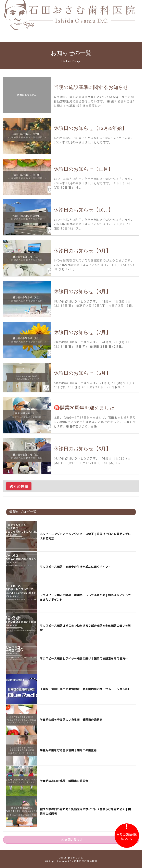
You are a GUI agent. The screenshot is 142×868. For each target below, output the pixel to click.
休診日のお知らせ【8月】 (82, 291)
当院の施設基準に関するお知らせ (91, 87)
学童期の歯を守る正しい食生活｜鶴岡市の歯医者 (71, 720)
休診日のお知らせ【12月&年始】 (90, 128)
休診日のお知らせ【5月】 (82, 449)
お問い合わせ (72, 840)
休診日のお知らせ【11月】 (83, 169)
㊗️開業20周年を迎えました (84, 408)
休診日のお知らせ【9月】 (82, 251)
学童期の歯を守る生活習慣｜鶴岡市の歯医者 (68, 750)
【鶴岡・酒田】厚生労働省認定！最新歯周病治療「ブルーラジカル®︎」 (85, 689)
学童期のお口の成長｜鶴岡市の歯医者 (64, 781)
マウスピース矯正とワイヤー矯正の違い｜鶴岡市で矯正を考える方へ (84, 658)
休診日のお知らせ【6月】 (82, 373)
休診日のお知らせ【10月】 (83, 210)
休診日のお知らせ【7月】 (82, 332)
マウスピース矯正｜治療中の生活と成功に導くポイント (75, 567)
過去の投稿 (19, 486)
